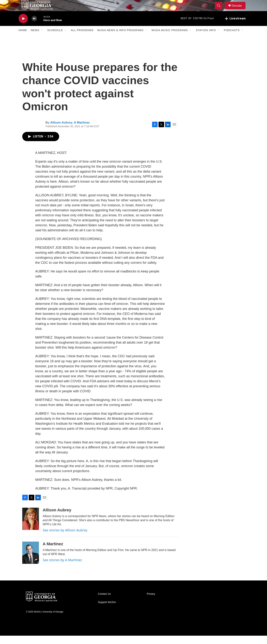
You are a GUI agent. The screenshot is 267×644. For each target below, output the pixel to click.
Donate (239, 10)
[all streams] (235, 27)
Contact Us (104, 602)
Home (23, 39)
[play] (23, 27)
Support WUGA (107, 611)
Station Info (206, 39)
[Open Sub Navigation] (42, 39)
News (35, 39)
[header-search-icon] (220, 10)
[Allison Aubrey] (31, 527)
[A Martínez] (31, 561)
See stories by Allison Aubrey (65, 538)
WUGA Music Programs (170, 39)
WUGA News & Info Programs (120, 39)
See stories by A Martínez (62, 568)
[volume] (34, 27)
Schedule (55, 39)
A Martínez (82, 131)
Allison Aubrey (61, 131)
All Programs (82, 39)
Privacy (151, 602)
